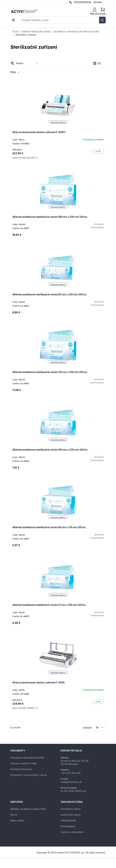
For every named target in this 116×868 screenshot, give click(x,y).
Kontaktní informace (21, 769)
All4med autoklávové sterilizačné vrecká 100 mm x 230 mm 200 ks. (50, 450)
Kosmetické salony (71, 809)
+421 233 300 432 (71, 773)
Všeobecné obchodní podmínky (27, 758)
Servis (14, 815)
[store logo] (24, 11)
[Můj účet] (95, 11)
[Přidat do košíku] (98, 151)
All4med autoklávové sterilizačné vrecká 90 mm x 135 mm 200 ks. (49, 527)
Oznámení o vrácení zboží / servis (29, 775)
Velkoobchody (68, 820)
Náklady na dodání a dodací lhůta (28, 809)
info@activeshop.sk (71, 782)
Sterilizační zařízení (26, 35)
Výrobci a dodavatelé (72, 832)
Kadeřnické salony (71, 815)
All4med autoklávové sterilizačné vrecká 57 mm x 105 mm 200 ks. (49, 605)
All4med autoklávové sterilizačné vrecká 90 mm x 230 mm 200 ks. (50, 294)
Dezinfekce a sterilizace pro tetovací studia (76, 32)
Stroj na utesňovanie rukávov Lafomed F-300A (39, 682)
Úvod (15, 32)
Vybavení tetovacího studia (36, 32)
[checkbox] (95, 63)
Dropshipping (68, 826)
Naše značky (17, 820)
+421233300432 (82, 2)
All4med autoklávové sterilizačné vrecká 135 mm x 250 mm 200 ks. (50, 372)
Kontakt (98, 2)
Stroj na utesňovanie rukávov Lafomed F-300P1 (39, 132)
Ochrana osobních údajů (24, 763)
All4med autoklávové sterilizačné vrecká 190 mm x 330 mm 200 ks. (50, 217)
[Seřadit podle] (27, 63)
